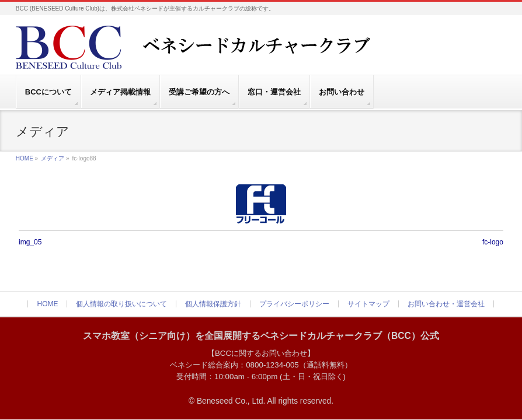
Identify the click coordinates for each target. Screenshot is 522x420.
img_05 (30, 242)
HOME (25, 158)
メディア (53, 158)
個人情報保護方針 (213, 304)
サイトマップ (368, 304)
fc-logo (493, 242)
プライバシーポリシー (294, 304)
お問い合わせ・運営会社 (446, 304)
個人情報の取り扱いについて (121, 304)
